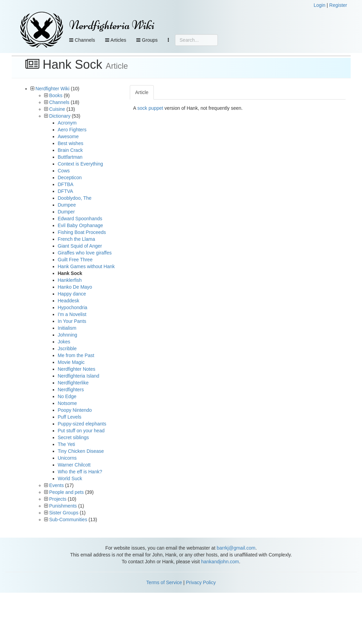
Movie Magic (71, 362)
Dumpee (67, 205)
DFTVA (66, 191)
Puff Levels (70, 417)
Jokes (64, 342)
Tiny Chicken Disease (81, 451)
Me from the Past (76, 355)
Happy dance (72, 294)
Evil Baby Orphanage (80, 225)
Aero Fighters (72, 130)
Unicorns (67, 458)
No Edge (67, 396)
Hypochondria (73, 307)
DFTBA (66, 184)
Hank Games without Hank (86, 266)
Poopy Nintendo (75, 410)
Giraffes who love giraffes (85, 253)
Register (338, 5)
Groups (147, 40)
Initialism (67, 328)
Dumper (66, 212)
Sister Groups (64, 513)
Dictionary (60, 116)
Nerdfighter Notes (77, 369)
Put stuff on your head (81, 431)
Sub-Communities (68, 520)
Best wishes (71, 143)
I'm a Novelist (72, 314)
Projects (58, 499)
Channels (82, 40)
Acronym (67, 123)
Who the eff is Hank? (80, 472)
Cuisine (57, 109)
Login (320, 5)
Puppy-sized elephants (82, 424)
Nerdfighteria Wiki (112, 25)
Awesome (68, 136)
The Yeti (67, 444)
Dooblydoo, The (75, 198)
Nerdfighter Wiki (52, 89)
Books (56, 95)
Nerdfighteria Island (79, 376)
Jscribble (67, 349)
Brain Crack (70, 150)
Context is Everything (80, 164)
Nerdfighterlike (73, 383)
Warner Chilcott (74, 465)
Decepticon (70, 178)
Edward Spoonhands (80, 219)
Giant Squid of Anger (80, 246)
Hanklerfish (70, 280)
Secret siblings (73, 437)
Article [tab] (142, 92)
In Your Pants (72, 321)
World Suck (70, 478)
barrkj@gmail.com (236, 548)
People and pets (66, 492)
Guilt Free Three (75, 260)
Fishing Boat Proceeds (82, 232)
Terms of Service (164, 582)
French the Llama (77, 239)
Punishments (63, 506)
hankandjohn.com (220, 562)
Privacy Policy (201, 582)
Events (56, 485)
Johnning (68, 335)
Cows (64, 171)
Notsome (67, 403)
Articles (116, 40)
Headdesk (69, 301)
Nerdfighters (71, 390)
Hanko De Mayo (75, 287)
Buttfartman (70, 157)
